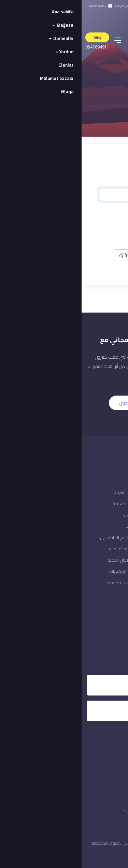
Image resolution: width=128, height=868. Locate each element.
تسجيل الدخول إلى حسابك (99, 537)
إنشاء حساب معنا (107, 526)
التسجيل (83, 403)
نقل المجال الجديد (42, 560)
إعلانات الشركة (46, 492)
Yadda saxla (95, 237)
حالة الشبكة (112, 504)
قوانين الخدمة (104, 820)
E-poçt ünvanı (95, 183)
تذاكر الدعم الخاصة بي (39, 537)
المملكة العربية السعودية (94, 854)
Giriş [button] (16, 37)
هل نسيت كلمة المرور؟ (101, 515)
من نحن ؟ (50, 810)
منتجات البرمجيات (43, 571)
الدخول (44, 403)
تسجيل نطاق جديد (42, 549)
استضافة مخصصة (42, 582)
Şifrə (105, 210)
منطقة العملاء (109, 571)
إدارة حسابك (112, 582)
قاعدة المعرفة (45, 504)
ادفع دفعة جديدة (106, 549)
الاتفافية (109, 810)
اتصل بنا (116, 492)
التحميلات (50, 515)
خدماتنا (53, 820)
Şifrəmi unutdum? (55, 255)
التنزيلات (52, 526)
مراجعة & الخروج (107, 560)
